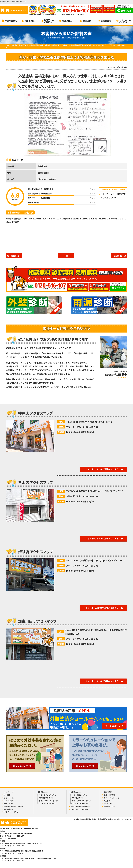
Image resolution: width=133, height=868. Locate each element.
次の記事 (15, 256)
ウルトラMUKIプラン (80, 795)
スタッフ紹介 (9, 801)
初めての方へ (10, 21)
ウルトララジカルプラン (48, 795)
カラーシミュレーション (112, 798)
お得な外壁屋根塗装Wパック (81, 806)
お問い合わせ (9, 809)
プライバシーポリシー (12, 812)
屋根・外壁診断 (109, 795)
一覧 (66, 256)
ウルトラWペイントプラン (48, 801)
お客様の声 (105, 21)
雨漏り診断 (108, 792)
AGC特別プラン (78, 798)
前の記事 (118, 256)
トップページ (9, 792)
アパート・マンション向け (80, 809)
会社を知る (29, 21)
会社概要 (7, 795)
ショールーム (9, 798)
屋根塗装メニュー (77, 792)
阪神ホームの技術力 (48, 21)
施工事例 (86, 21)
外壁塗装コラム (109, 806)
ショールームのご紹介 (123, 21)
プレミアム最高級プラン (48, 804)
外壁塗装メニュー (44, 792)
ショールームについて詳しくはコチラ (102, 469)
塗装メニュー (66, 21)
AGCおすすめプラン (46, 798)
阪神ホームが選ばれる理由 (14, 806)
